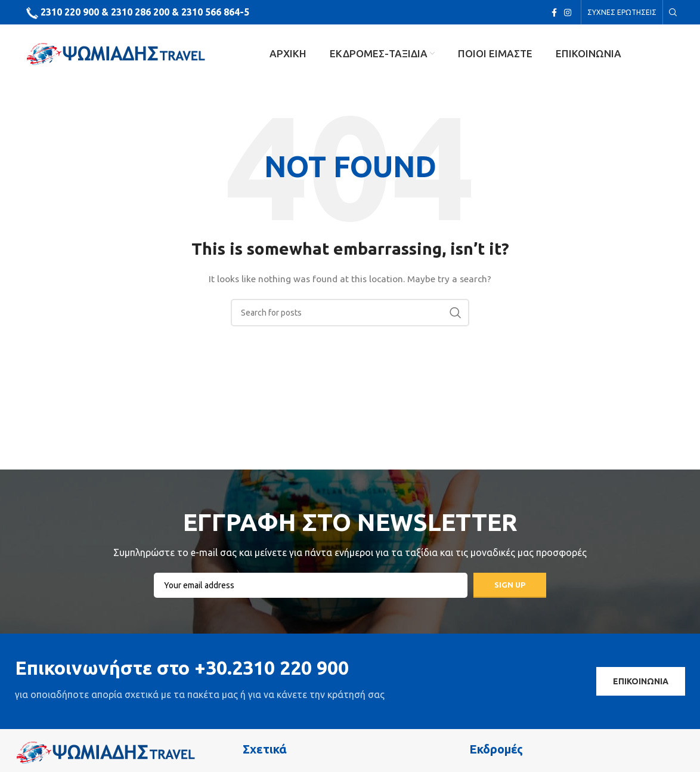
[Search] (671, 13)
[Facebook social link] (554, 13)
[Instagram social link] (568, 13)
